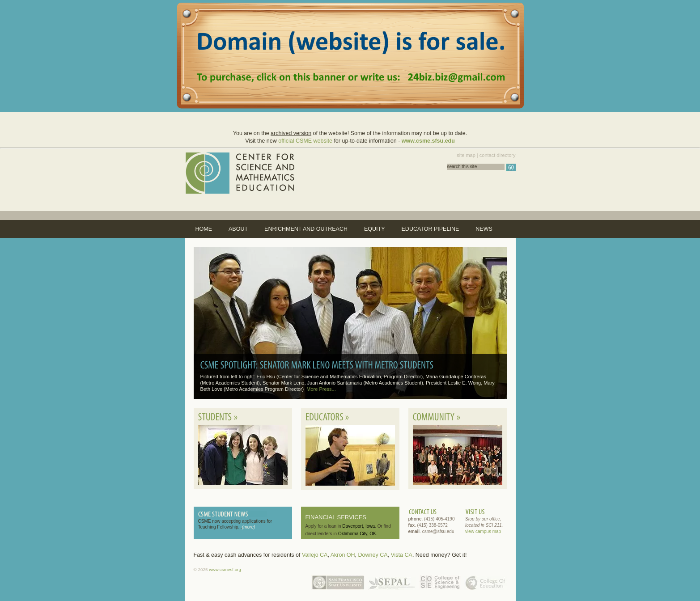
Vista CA (401, 555)
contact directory (498, 155)
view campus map (483, 531)
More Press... (321, 389)
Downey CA (373, 555)
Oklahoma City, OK (357, 534)
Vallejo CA (315, 555)
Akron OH (343, 555)
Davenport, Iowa (358, 526)
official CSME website (305, 141)
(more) (248, 527)
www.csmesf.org (225, 569)
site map (466, 155)
